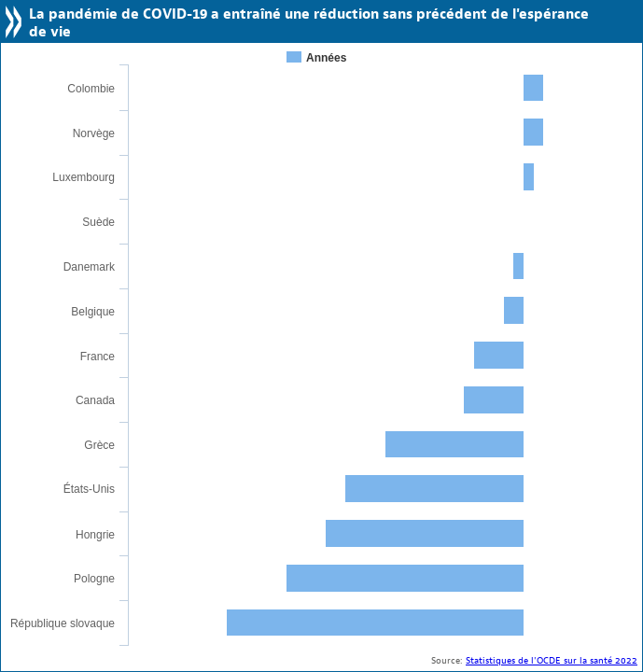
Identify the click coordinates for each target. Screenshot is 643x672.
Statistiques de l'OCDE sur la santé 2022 (552, 660)
